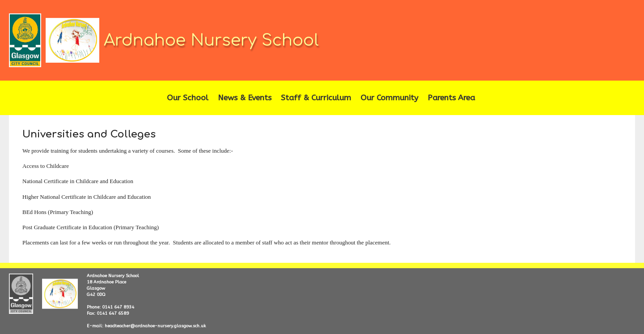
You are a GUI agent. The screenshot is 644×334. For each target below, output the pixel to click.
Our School (188, 98)
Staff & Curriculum (316, 98)
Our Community (389, 98)
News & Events (245, 98)
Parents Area (451, 98)
